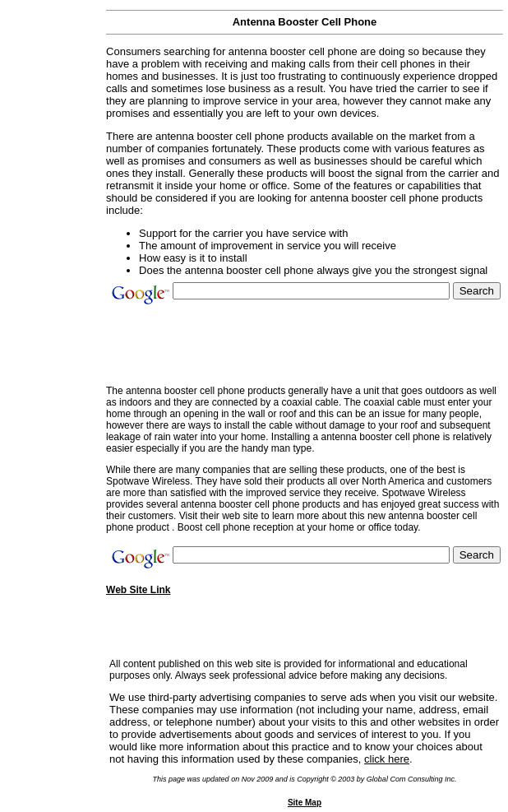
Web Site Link (138, 590)
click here (387, 759)
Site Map (305, 803)
